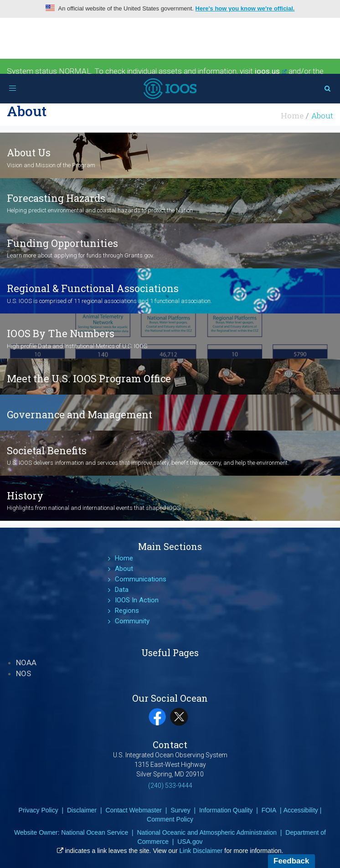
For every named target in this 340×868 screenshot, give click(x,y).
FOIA (269, 810)
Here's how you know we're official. (245, 8)
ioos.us (271, 71)
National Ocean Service (95, 832)
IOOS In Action (137, 600)
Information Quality (226, 810)
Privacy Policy (39, 810)
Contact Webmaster (133, 810)
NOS (23, 673)
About (124, 569)
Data (122, 590)
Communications (141, 579)
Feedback (291, 861)
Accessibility (301, 810)
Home (292, 116)
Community (132, 621)
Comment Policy (170, 819)
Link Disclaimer (201, 851)
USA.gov (190, 842)
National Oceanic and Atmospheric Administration (207, 832)
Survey (180, 810)
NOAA (26, 663)
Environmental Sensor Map (56, 82)
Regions (127, 611)
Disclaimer (82, 810)
